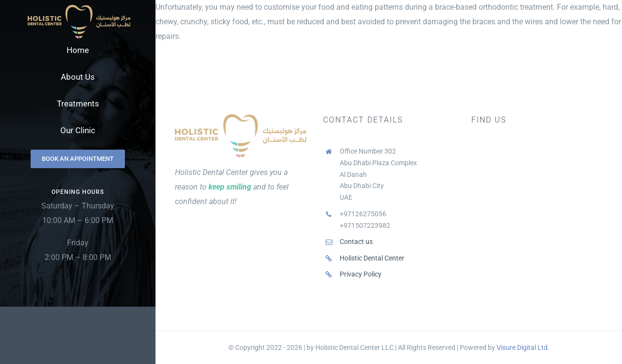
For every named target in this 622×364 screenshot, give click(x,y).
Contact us (356, 242)
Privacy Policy (361, 274)
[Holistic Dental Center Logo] (79, 9)
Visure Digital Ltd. (523, 347)
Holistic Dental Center (372, 258)
